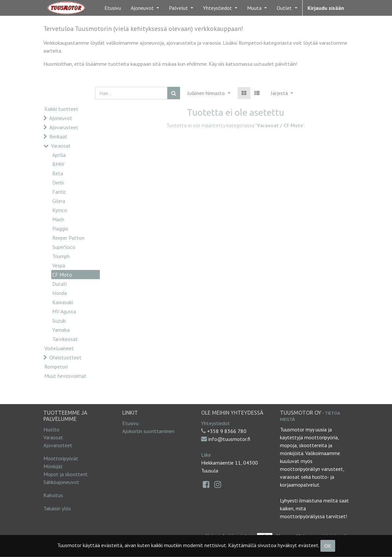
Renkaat (58, 136)
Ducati (59, 284)
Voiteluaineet (59, 348)
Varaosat (61, 146)
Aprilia (59, 155)
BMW (58, 164)
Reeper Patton (68, 238)
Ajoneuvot (61, 118)
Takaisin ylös (57, 508)
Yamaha (61, 330)
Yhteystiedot (216, 423)
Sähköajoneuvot (61, 482)
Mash (58, 219)
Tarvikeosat (65, 339)
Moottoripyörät (61, 458)
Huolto (51, 429)
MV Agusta (64, 311)
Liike (206, 455)
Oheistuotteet (65, 357)
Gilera (59, 201)
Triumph (61, 256)
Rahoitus (53, 495)
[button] (282, 93)
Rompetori (56, 367)
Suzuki (59, 321)
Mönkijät (53, 466)
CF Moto (62, 275)
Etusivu (130, 423)
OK (328, 546)
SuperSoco (64, 247)
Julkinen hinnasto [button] (207, 93)
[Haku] (174, 93)
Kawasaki (63, 302)
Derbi (58, 182)
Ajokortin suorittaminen (148, 431)
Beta (58, 173)
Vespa (59, 265)
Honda (59, 293)
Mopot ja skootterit (66, 474)
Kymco (60, 210)
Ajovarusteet (64, 127)
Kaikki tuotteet (61, 109)
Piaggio (60, 229)
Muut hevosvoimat (65, 376)
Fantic (59, 192)
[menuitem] (113, 8)
